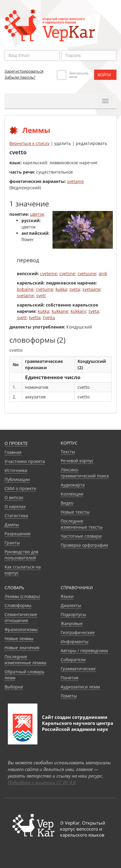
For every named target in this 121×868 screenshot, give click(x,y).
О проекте (16, 443)
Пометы (69, 696)
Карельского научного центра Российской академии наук (78, 726)
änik (103, 274)
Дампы (12, 525)
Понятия (70, 678)
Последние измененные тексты (82, 524)
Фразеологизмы (21, 629)
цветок (37, 214)
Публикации (17, 479)
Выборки (14, 687)
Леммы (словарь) (22, 596)
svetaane (91, 289)
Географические (78, 632)
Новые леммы (19, 638)
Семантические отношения (21, 617)
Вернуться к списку (29, 143)
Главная (13, 452)
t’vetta (49, 318)
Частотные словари (81, 536)
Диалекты (71, 605)
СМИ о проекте (20, 488)
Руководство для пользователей (21, 555)
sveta (75, 289)
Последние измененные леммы (25, 660)
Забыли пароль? (20, 77)
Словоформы (18, 605)
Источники (16, 470)
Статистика (16, 516)
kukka (61, 289)
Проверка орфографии (84, 545)
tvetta (35, 318)
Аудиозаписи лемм (80, 687)
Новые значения (22, 648)
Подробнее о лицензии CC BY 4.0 (42, 782)
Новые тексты (75, 512)
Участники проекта (25, 461)
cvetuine (45, 289)
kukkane (60, 311)
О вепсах (14, 497)
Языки (67, 596)
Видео (67, 503)
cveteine (49, 274)
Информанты (75, 642)
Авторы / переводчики (84, 651)
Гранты (12, 543)
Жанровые (72, 623)
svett (41, 296)
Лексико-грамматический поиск (85, 473)
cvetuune (87, 274)
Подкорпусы (73, 614)
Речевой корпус (77, 461)
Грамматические (78, 669)
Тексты (68, 452)
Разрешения (18, 534)
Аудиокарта (73, 485)
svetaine (75, 181)
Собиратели (73, 660)
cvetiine (67, 274)
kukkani (78, 311)
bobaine (25, 289)
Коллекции (72, 494)
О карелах (15, 506)
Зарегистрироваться (24, 71)
